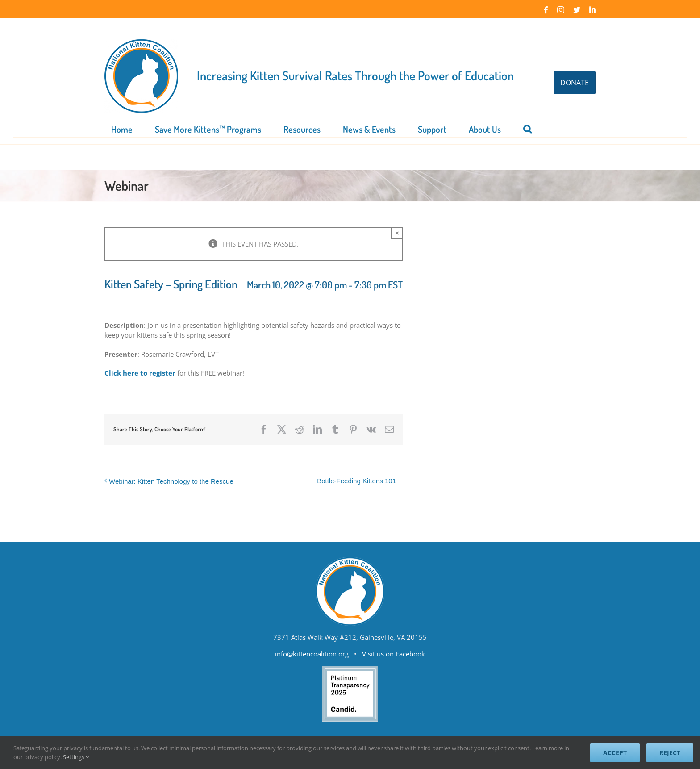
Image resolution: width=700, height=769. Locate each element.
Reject (670, 753)
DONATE (575, 83)
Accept (615, 753)
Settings (76, 757)
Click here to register (140, 373)
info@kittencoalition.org (312, 654)
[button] (527, 128)
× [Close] (397, 233)
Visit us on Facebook (394, 654)
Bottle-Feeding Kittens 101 (356, 481)
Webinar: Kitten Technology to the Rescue (171, 481)
